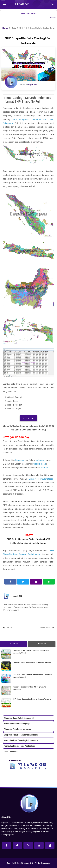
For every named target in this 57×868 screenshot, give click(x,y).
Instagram (40, 460)
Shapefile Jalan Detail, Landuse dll (19, 718)
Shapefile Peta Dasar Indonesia (18, 729)
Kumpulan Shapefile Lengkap (17, 724)
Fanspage (20, 460)
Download (28, 418)
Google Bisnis (40, 464)
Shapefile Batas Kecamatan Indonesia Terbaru (32, 663)
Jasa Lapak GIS (11, 752)
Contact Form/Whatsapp (41, 479)
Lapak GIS (17, 596)
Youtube (44, 468)
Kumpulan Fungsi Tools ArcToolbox (19, 746)
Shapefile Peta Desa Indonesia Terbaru (21, 735)
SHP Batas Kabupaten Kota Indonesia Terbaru (32, 699)
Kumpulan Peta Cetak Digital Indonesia (21, 740)
